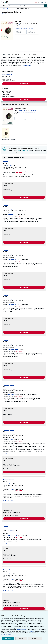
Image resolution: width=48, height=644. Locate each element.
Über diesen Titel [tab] (17, 54)
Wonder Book (11, 215)
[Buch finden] (46, 6)
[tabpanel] (23, 62)
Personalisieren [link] (35, 639)
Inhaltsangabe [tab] (6, 54)
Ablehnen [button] (21, 639)
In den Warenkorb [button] (24, 84)
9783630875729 (34, 111)
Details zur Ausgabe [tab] (29, 54)
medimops (10, 440)
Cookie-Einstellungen (8, 631)
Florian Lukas (25, 151)
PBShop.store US (12, 537)
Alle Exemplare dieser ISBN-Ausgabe (24, 28)
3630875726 (22, 111)
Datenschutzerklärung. (36, 634)
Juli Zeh (18, 151)
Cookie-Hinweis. (16, 633)
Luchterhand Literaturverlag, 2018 (26, 112)
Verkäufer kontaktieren (8, 180)
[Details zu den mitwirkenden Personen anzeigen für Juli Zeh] (3, 14)
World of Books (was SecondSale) (16, 172)
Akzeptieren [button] (8, 639)
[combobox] (26, 6)
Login (41, 2)
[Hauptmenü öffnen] (3, 6)
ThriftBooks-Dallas (13, 350)
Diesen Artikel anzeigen (7, 75)
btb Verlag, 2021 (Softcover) (9, 140)
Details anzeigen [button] (27, 66)
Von (21, 32)
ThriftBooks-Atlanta (13, 260)
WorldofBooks (11, 395)
